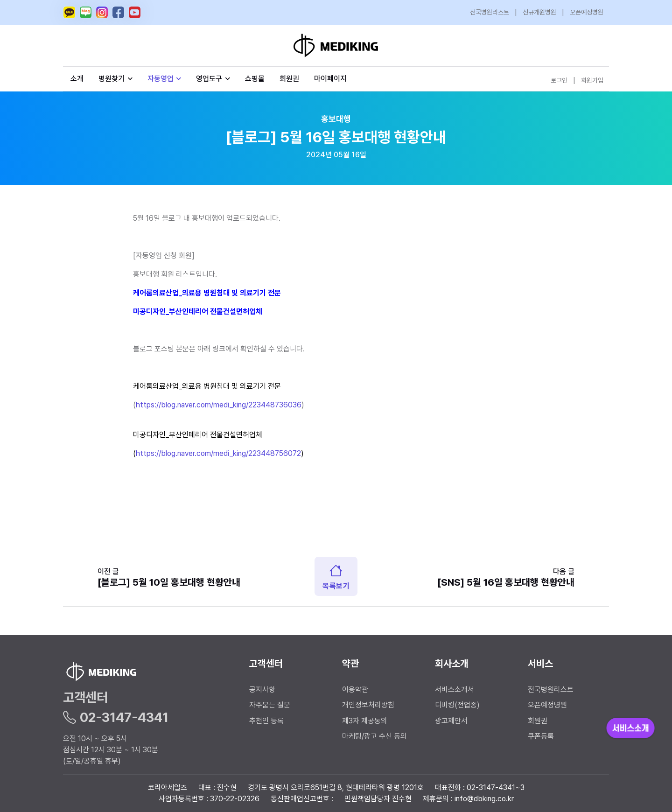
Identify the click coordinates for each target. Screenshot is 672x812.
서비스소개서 (455, 689)
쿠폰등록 (541, 736)
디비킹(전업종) (457, 705)
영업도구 (209, 79)
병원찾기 (115, 79)
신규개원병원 (539, 12)
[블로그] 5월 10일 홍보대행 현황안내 (169, 582)
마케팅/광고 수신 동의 (374, 736)
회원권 (289, 79)
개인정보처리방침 (368, 705)
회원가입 (592, 80)
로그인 (559, 80)
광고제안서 (451, 721)
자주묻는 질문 (270, 705)
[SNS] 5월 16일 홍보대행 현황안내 (506, 582)
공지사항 (262, 689)
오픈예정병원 (587, 12)
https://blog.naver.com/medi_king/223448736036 (219, 405)
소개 (77, 79)
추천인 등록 (266, 721)
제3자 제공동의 (365, 721)
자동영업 (164, 79)
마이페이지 (330, 79)
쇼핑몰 (255, 79)
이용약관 (355, 689)
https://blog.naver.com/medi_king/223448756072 (218, 453)
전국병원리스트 (490, 12)
